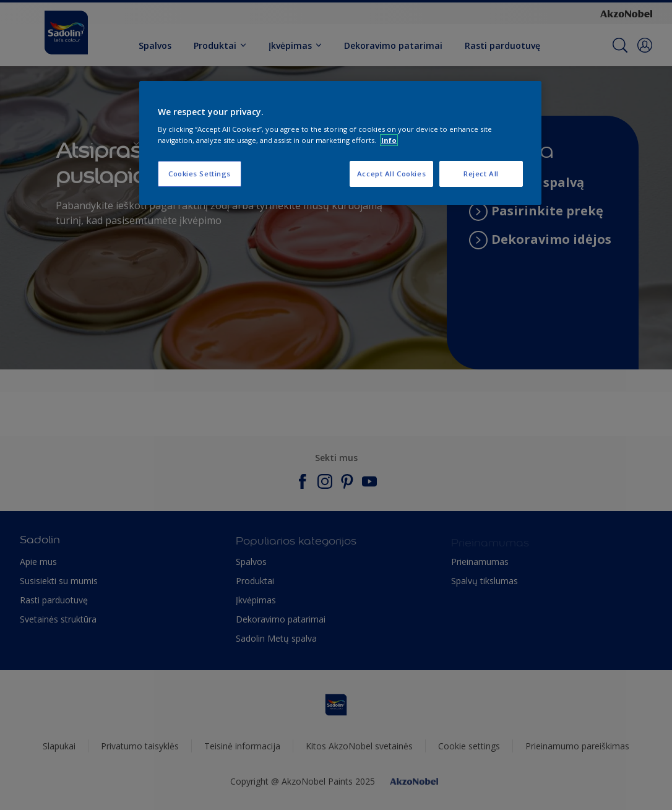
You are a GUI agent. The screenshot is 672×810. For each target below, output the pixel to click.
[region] (340, 143)
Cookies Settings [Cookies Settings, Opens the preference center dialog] (200, 174)
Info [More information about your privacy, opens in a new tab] (389, 140)
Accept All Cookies (391, 174)
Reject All (481, 174)
